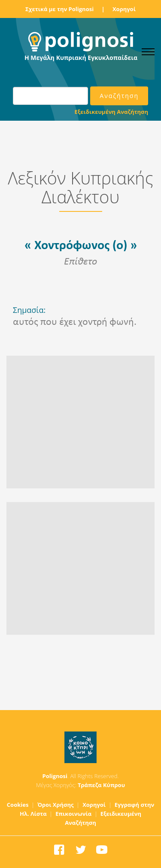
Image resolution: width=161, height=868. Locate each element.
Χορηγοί (124, 9)
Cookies (18, 805)
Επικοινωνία (73, 814)
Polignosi (55, 776)
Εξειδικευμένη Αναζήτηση (111, 112)
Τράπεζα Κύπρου (101, 785)
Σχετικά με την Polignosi (59, 9)
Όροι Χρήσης (56, 805)
